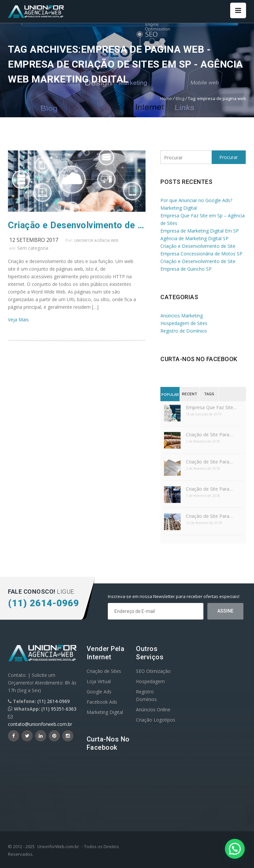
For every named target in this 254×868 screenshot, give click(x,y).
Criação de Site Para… (209, 434)
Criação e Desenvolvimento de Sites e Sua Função (77, 225)
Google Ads (99, 692)
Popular (170, 395)
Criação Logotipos (156, 720)
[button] (235, 849)
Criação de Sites (104, 671)
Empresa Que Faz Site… (211, 407)
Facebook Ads (102, 702)
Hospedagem (150, 681)
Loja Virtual (99, 681)
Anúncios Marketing (182, 316)
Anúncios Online (153, 709)
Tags (209, 394)
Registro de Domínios (184, 331)
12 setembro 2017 (34, 240)
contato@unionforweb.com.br (40, 724)
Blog (180, 98)
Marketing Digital (105, 712)
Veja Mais (18, 320)
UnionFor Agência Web (96, 240)
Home (166, 98)
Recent (190, 394)
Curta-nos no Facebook (199, 359)
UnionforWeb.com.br (58, 846)
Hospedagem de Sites (184, 323)
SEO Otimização (153, 671)
